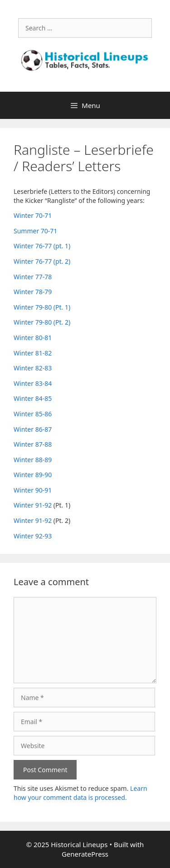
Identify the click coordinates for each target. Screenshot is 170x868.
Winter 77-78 (33, 277)
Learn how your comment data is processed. (80, 793)
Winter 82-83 (33, 368)
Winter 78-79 (33, 292)
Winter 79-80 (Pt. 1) (42, 307)
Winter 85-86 (33, 414)
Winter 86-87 (33, 429)
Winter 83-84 (33, 383)
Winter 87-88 (33, 444)
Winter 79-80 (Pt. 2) (42, 322)
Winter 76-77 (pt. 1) (42, 246)
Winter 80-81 (33, 338)
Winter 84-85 (33, 398)
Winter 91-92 (33, 505)
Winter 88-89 (33, 460)
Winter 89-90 (33, 475)
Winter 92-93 (33, 536)
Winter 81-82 (33, 353)
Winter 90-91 (33, 490)
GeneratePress (85, 854)
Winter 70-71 (33, 215)
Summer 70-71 (35, 231)
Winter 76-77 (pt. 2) (42, 261)
